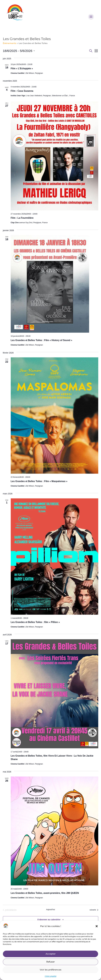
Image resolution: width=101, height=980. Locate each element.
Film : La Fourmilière (22, 218)
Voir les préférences (51, 970)
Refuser (50, 962)
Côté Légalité (51, 976)
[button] (97, 926)
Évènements (10, 43)
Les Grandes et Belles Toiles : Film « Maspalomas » (39, 481)
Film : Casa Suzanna (22, 91)
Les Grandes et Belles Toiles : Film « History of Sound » (42, 340)
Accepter (51, 954)
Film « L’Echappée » (22, 68)
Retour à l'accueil (50, 848)
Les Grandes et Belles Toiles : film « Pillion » (35, 622)
